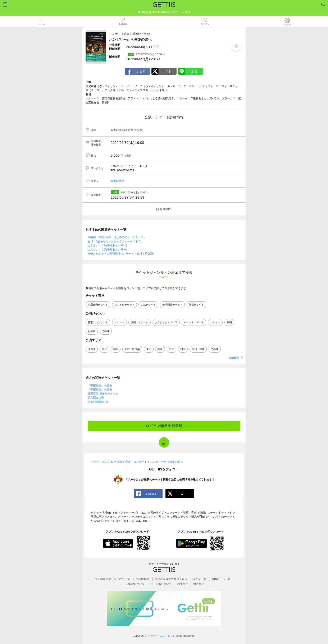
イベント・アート (194, 322)
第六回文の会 (96, 398)
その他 (106, 331)
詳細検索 (234, 358)
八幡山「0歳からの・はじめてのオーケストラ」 (117, 237)
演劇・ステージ (140, 322)
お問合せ (183, 584)
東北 (104, 349)
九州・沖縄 (198, 349)
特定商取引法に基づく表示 (171, 579)
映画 (229, 322)
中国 (172, 349)
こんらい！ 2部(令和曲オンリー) (107, 250)
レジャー (215, 322)
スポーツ (119, 322)
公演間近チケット (172, 305)
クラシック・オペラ (166, 322)
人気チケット (148, 305)
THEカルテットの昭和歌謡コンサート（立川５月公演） (122, 254)
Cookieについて (135, 584)
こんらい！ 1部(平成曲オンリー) (107, 245)
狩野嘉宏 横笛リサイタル (103, 394)
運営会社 (199, 584)
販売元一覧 (199, 579)
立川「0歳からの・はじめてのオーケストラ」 (116, 241)
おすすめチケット (124, 305)
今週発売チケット (98, 305)
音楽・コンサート (98, 322)
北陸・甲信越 (132, 349)
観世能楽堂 (117, 181)
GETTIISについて (161, 584)
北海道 (92, 349)
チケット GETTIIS (159, 636)
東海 (149, 349)
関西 (160, 349)
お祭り (92, 331)
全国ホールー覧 (221, 579)
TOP (164, 444)
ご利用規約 (142, 579)
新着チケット (196, 305)
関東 (116, 349)
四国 (183, 349)
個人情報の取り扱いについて (112, 579)
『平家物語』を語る (100, 385)
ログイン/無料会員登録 (164, 426)
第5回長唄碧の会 (98, 402)
